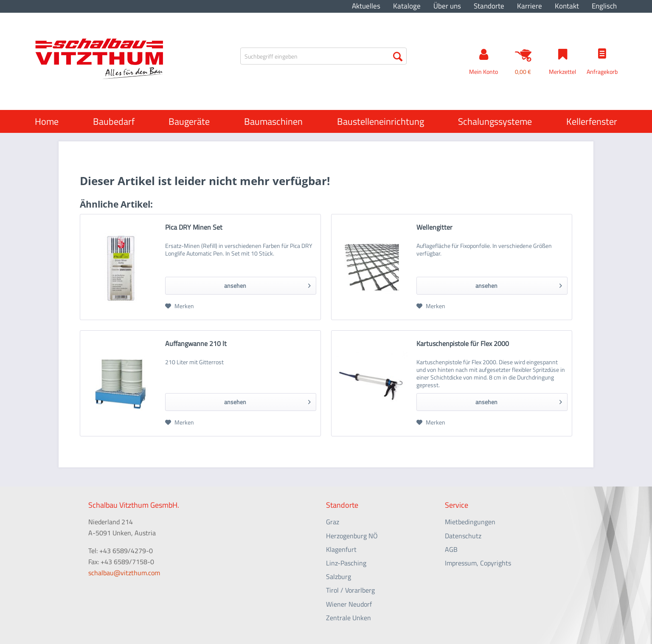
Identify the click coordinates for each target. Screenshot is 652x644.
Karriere (530, 6)
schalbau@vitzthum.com (124, 573)
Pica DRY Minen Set (194, 228)
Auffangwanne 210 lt (196, 344)
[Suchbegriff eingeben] (323, 56)
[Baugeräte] (189, 121)
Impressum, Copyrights (478, 563)
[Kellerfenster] (592, 121)
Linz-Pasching (346, 563)
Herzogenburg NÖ (352, 536)
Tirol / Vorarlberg (350, 590)
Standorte (489, 6)
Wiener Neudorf (349, 604)
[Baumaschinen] (273, 121)
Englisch (604, 6)
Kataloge (407, 6)
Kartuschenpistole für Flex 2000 (463, 344)
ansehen (267, 284)
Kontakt (567, 6)
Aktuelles (366, 6)
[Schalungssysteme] (495, 121)
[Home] (47, 121)
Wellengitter (434, 228)
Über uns (447, 6)
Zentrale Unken (348, 618)
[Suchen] (398, 56)
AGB (451, 549)
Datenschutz (463, 536)
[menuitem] (366, 6)
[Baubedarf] (114, 121)
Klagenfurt (341, 549)
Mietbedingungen (470, 522)
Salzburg (339, 577)
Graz (333, 522)
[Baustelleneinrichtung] (381, 121)
